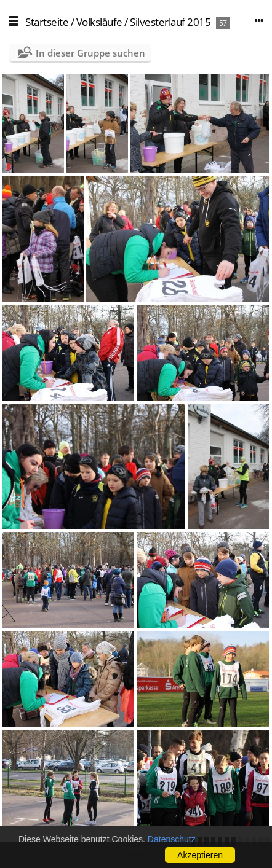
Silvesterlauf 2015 (170, 22)
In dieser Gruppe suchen (90, 53)
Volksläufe (99, 22)
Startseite (47, 22)
